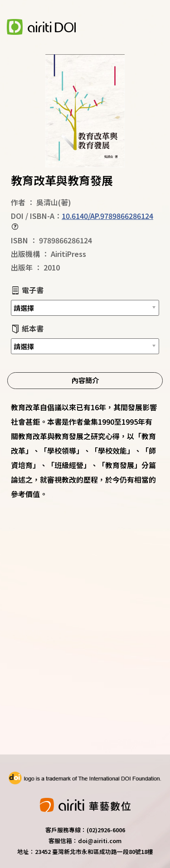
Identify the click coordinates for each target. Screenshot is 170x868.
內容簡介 (85, 380)
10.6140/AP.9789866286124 (107, 216)
